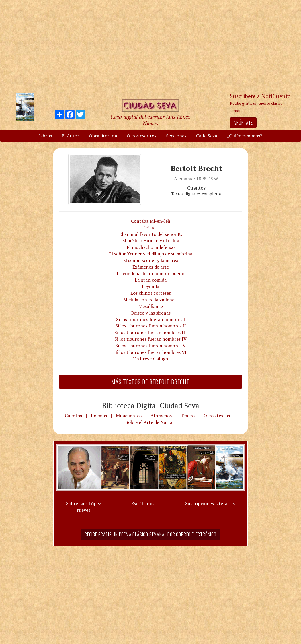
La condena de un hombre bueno (150, 273)
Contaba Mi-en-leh (151, 221)
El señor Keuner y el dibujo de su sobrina (151, 254)
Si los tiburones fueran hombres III (151, 332)
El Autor (70, 136)
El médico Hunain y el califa (151, 240)
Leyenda (150, 286)
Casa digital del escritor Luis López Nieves (150, 120)
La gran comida (151, 280)
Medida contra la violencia (150, 300)
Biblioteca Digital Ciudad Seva (151, 405)
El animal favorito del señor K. (151, 234)
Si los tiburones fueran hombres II (151, 326)
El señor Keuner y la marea (151, 260)
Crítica (150, 228)
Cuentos (73, 416)
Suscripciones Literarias (210, 503)
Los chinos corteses (151, 293)
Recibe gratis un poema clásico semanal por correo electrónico (150, 534)
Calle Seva (207, 136)
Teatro (188, 416)
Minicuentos (129, 416)
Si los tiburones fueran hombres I (151, 319)
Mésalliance (151, 306)
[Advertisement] (150, 46)
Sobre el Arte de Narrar (150, 422)
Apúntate (243, 123)
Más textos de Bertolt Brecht (150, 382)
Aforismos (161, 416)
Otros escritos (141, 136)
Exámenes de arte (151, 267)
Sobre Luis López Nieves (84, 507)
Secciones (176, 136)
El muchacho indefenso (151, 247)
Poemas (99, 416)
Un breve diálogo (151, 359)
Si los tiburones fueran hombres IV (150, 339)
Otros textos (217, 416)
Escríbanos (143, 503)
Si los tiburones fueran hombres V (150, 346)
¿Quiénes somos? (244, 136)
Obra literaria (103, 136)
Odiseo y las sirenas (150, 313)
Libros (45, 136)
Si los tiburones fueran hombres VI (150, 352)
